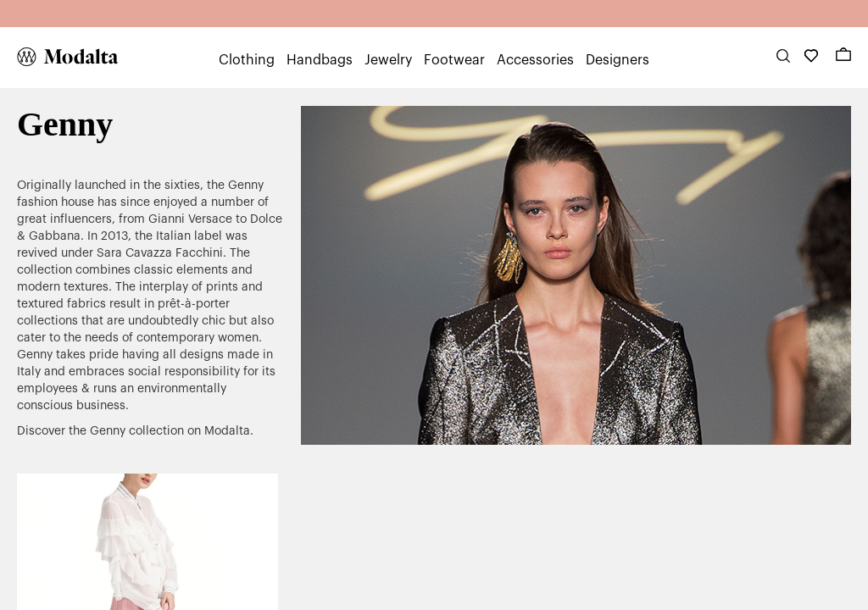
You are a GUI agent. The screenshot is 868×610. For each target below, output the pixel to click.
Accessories (535, 60)
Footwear (454, 60)
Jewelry (388, 60)
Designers (618, 60)
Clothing (247, 60)
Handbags (320, 60)
